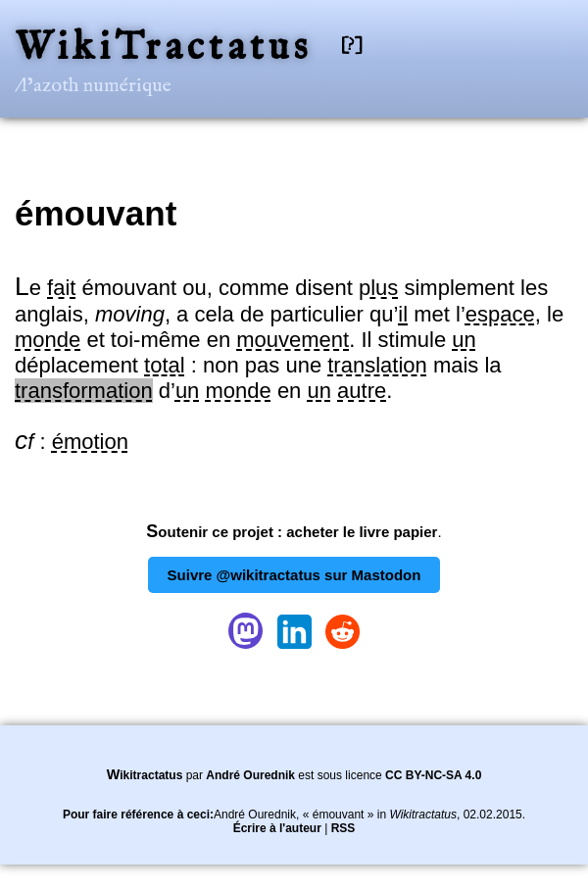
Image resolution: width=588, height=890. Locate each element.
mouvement (293, 340)
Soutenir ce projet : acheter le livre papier (292, 532)
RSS (343, 828)
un (464, 340)
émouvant (96, 213)
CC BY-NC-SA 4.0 (433, 775)
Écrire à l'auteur (277, 828)
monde (48, 340)
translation (377, 365)
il (403, 314)
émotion (90, 442)
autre (362, 391)
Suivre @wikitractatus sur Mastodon (294, 575)
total (165, 365)
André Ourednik (250, 775)
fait (61, 288)
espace (500, 314)
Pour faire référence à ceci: (138, 815)
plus (378, 288)
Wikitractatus (145, 775)
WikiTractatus (163, 49)
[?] (352, 46)
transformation (84, 391)
